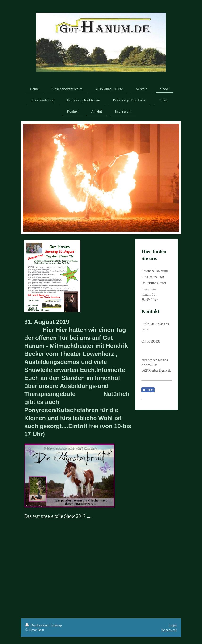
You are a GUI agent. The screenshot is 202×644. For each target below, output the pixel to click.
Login (173, 625)
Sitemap (56, 625)
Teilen (148, 390)
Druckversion (37, 625)
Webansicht (169, 630)
